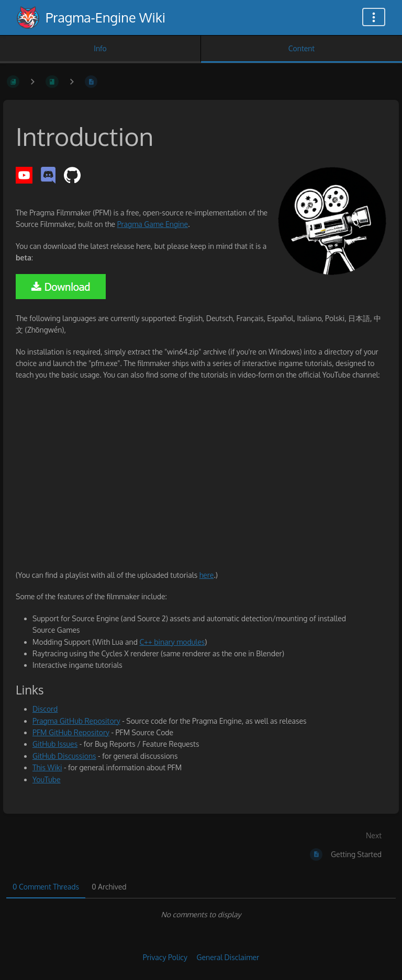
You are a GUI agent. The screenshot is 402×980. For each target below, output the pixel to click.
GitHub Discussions (64, 756)
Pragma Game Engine (153, 224)
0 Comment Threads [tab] (46, 887)
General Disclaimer (228, 957)
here (207, 575)
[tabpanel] (201, 915)
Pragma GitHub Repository (76, 721)
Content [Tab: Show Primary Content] (301, 48)
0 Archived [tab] (109, 887)
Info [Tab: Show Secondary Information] (100, 48)
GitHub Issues (55, 744)
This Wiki (47, 767)
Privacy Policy (165, 957)
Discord (45, 709)
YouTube (47, 779)
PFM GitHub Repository (71, 732)
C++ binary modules (172, 642)
